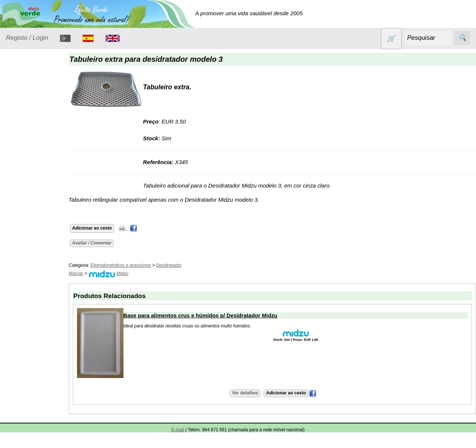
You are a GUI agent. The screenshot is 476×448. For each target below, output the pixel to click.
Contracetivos (32, 132)
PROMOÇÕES (33, 280)
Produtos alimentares (29, 239)
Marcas (82, 273)
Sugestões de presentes (32, 313)
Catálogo (17, 350)
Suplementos (31, 331)
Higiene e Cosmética (28, 187)
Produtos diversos (26, 261)
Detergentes (30, 146)
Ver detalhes (248, 393)
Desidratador (175, 265)
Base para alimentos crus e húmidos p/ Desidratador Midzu (206, 316)
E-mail (178, 430)
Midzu (128, 273)
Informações (21, 417)
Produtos (17, 98)
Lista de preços (43, 371)
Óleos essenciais (36, 220)
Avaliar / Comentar (97, 243)
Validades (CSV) (44, 383)
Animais (25, 117)
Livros (22, 206)
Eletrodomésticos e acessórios (36, 164)
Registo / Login (27, 38)
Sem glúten (29, 294)
